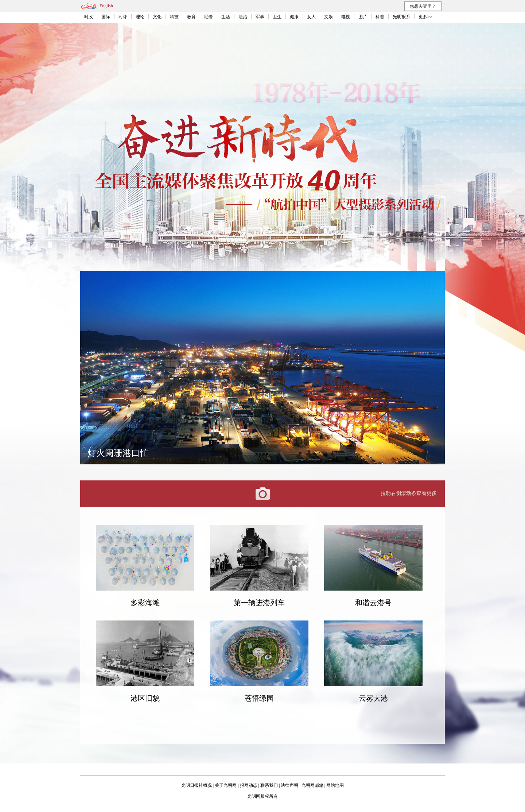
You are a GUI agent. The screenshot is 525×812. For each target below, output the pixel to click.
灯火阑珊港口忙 (118, 453)
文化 (157, 17)
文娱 (328, 17)
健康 (294, 17)
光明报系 (401, 17)
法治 (243, 17)
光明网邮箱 (312, 785)
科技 (174, 17)
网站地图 (335, 785)
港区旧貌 (145, 698)
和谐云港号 (373, 603)
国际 (106, 17)
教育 (191, 17)
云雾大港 (373, 698)
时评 (123, 17)
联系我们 (269, 785)
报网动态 (249, 785)
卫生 (277, 17)
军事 (260, 17)
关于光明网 (226, 785)
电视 (346, 17)
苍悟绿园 (259, 698)
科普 (380, 17)
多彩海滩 (145, 603)
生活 (226, 17)
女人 (311, 17)
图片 (363, 17)
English (106, 6)
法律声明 (289, 785)
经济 (209, 17)
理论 (140, 17)
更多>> (425, 17)
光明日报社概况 (197, 785)
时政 (89, 17)
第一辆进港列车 (259, 603)
